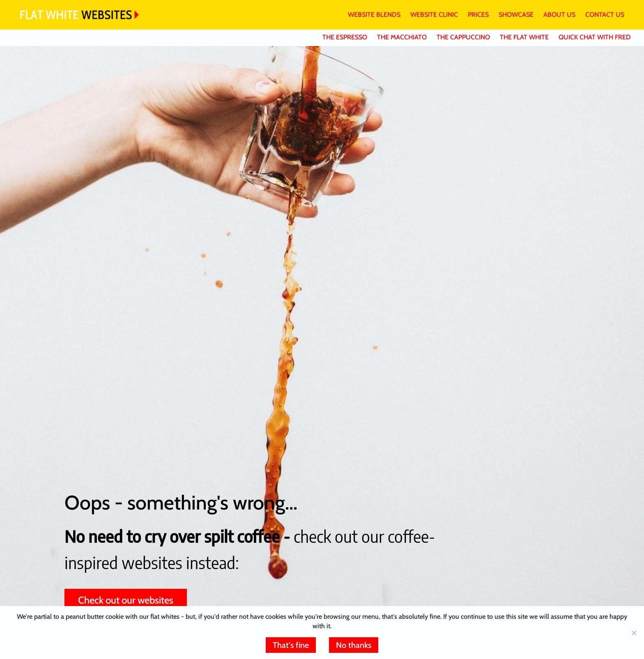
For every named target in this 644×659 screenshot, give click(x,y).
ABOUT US (559, 15)
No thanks (354, 645)
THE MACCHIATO (402, 37)
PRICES (478, 15)
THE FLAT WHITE (524, 37)
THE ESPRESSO (345, 37)
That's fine (291, 645)
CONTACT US (605, 15)
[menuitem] (369, 15)
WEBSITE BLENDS (374, 15)
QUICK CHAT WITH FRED (595, 37)
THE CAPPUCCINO (463, 37)
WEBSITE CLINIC (434, 15)
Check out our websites (126, 600)
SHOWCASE (516, 15)
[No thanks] (634, 633)
